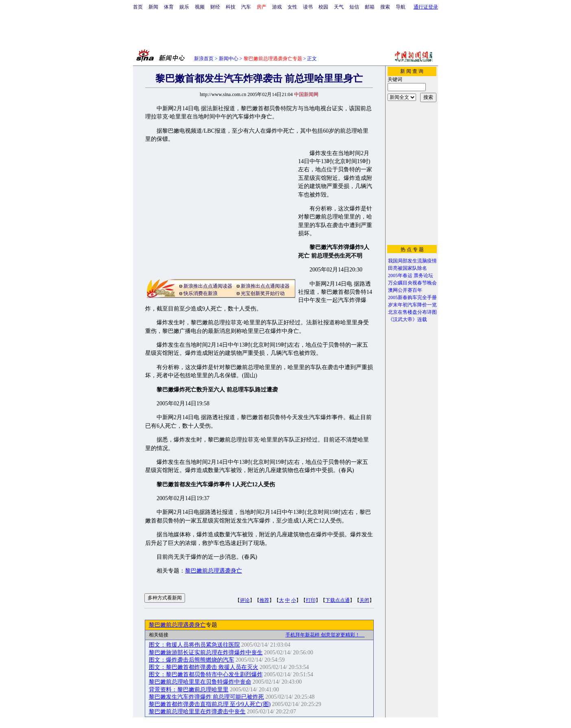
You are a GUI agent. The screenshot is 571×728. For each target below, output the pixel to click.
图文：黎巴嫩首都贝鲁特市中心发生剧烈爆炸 (206, 674)
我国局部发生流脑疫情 (412, 261)
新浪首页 (204, 59)
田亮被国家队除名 (408, 268)
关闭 (364, 600)
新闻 (153, 7)
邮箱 (370, 7)
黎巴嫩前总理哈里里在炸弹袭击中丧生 (197, 712)
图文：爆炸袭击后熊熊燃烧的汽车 (192, 660)
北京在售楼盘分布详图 (412, 312)
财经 (215, 7)
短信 (354, 7)
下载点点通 (338, 600)
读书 (308, 7)
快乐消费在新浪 (201, 293)
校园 (323, 7)
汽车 (246, 7)
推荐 (264, 600)
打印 (311, 600)
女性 (292, 7)
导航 (401, 7)
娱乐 (184, 7)
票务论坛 (423, 275)
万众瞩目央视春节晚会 (412, 283)
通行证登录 (426, 7)
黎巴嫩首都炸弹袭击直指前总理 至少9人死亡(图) (210, 704)
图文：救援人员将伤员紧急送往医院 (194, 645)
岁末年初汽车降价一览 (412, 305)
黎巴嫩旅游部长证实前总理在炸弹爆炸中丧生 (206, 653)
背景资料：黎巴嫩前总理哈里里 (189, 690)
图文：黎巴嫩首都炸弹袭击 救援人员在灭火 (204, 667)
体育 (169, 7)
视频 (200, 7)
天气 (339, 7)
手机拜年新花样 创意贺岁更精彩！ (325, 635)
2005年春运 (400, 275)
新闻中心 (229, 59)
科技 (231, 7)
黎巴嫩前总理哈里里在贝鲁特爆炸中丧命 (200, 682)
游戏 (277, 7)
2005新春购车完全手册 (412, 297)
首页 (138, 7)
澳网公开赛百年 (405, 290)
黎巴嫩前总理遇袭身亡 (214, 571)
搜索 (385, 7)
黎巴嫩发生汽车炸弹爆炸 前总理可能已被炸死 (207, 697)
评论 (245, 600)
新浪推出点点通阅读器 (208, 286)
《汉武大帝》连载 (408, 319)
